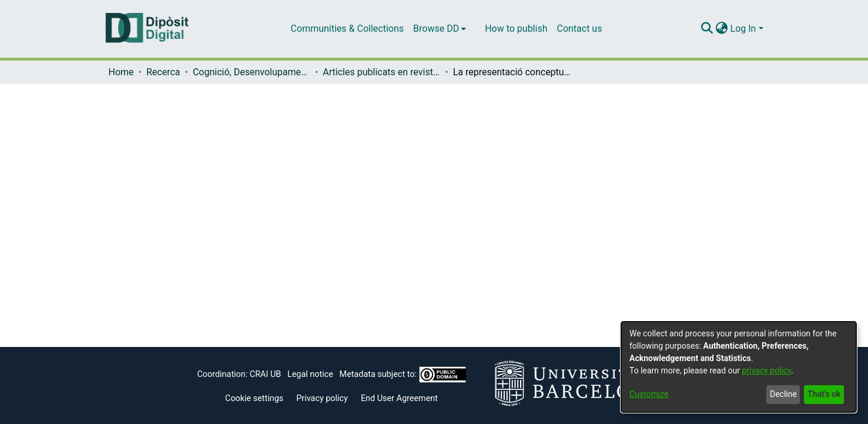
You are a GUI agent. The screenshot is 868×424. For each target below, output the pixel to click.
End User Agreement (399, 398)
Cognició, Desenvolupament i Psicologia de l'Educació (252, 72)
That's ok (824, 394)
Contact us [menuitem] (579, 29)
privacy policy (766, 370)
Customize (649, 394)
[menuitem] (440, 29)
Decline (783, 394)
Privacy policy (322, 398)
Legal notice (310, 374)
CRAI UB (265, 374)
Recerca (163, 72)
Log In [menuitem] (743, 29)
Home (121, 72)
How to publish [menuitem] (516, 29)
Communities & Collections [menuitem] (347, 29)
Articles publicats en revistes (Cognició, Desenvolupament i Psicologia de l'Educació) (381, 72)
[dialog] (739, 367)
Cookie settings (254, 398)
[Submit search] (707, 29)
